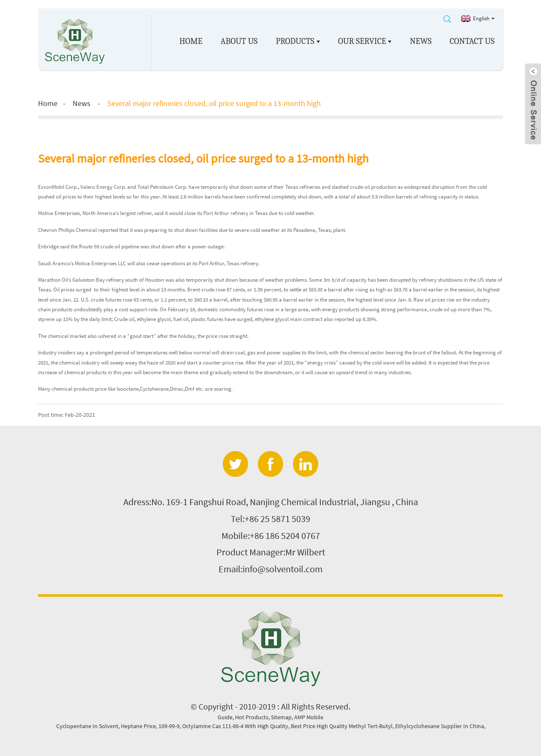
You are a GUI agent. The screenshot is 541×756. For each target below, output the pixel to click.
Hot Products (252, 717)
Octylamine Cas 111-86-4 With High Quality (235, 726)
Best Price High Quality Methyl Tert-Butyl (342, 726)
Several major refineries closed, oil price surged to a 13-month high (214, 103)
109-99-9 (169, 726)
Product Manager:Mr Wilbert (271, 552)
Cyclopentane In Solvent (87, 726)
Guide (225, 717)
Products (298, 41)
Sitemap (281, 717)
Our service (365, 41)
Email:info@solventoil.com (270, 569)
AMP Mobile (309, 717)
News (421, 41)
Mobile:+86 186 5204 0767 (271, 536)
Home (191, 41)
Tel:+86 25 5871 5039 (270, 519)
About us (239, 41)
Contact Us (472, 41)
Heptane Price (138, 726)
